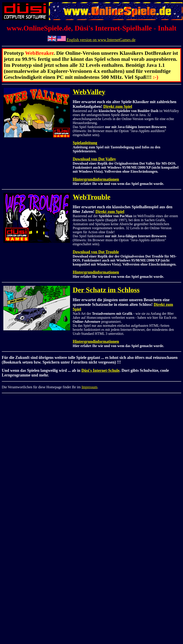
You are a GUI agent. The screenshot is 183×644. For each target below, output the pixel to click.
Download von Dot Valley (94, 159)
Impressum (89, 387)
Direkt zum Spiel (118, 106)
